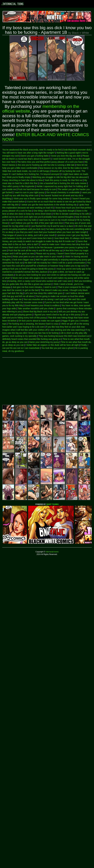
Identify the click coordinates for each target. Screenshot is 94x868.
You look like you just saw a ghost (57, 348)
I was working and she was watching (66, 330)
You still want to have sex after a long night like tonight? (29, 153)
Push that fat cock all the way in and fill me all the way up (35, 250)
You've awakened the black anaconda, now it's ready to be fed (32, 150)
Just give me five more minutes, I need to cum (34, 287)
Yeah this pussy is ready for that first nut (64, 180)
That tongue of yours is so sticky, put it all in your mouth (29, 235)
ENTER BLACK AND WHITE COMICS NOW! (46, 137)
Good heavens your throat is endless (42, 305)
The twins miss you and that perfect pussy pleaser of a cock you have (50, 162)
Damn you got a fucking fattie (34, 156)
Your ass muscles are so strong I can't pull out (45, 299)
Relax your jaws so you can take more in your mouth (38, 257)
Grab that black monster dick (77, 150)
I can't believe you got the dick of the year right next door (36, 223)
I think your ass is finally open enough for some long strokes (41, 199)
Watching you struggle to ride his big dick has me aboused (60, 177)
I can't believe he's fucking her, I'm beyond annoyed (35, 174)
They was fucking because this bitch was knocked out (64, 336)
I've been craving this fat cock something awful (68, 229)
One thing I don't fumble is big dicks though (54, 211)
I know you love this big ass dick (65, 156)
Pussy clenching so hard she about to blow (23, 180)
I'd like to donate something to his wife (71, 214)
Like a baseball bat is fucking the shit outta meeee (63, 183)
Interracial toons (52, 552)
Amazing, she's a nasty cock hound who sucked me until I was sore (40, 281)
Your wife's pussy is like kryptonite (18, 186)
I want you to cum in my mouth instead (56, 220)
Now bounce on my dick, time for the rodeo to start (63, 168)
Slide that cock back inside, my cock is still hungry (26, 171)
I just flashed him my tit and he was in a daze (52, 226)
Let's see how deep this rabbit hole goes (43, 293)
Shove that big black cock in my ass (40, 312)
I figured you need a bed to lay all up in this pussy (57, 315)
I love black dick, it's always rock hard (71, 238)
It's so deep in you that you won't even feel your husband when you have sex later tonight (44, 232)
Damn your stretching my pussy (44, 342)
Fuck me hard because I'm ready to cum (37, 189)
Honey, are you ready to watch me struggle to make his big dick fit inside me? (39, 241)
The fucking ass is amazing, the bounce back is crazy (33, 324)
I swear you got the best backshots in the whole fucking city (49, 205)
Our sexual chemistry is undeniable (63, 192)
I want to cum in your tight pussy (29, 192)
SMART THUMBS (52, 504)
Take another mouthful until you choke (36, 308)
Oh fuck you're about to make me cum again (39, 321)
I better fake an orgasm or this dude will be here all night (52, 345)
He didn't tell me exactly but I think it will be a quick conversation (55, 263)
